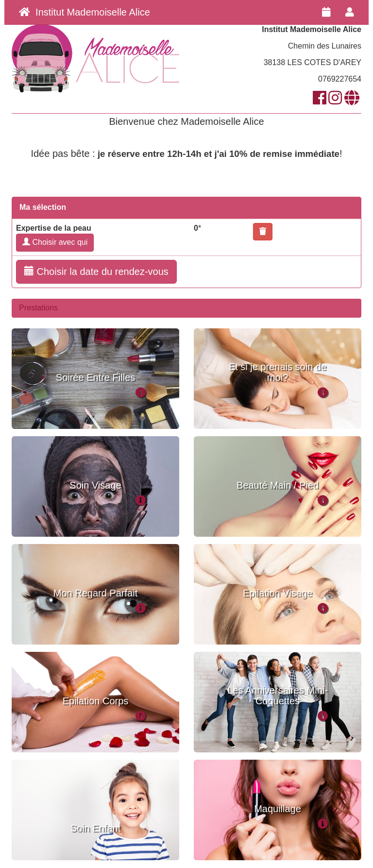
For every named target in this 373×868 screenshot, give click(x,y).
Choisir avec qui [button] (55, 242)
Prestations (38, 308)
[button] (263, 232)
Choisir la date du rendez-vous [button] (96, 271)
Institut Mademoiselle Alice (85, 12)
